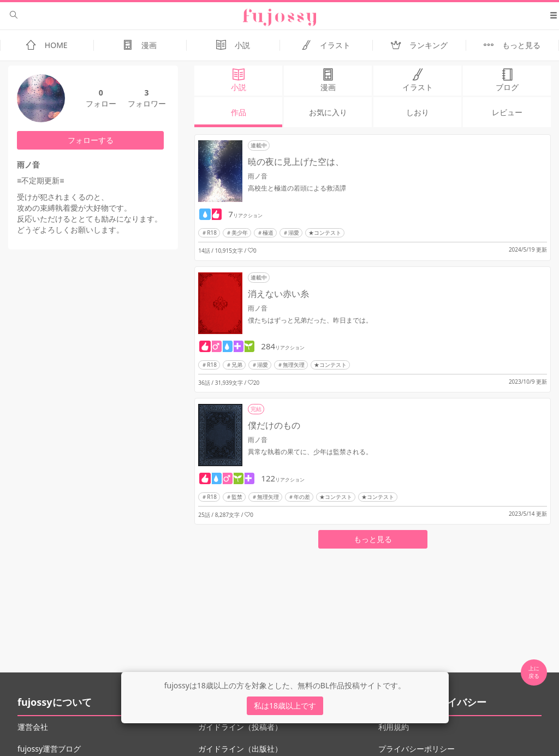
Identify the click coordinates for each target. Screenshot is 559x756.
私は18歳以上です (285, 706)
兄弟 (237, 365)
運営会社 (33, 727)
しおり (418, 112)
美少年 (240, 233)
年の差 (302, 497)
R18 (212, 233)
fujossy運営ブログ (49, 749)
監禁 (237, 497)
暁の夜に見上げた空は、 (296, 162)
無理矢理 (294, 365)
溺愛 (294, 233)
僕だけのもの (274, 425)
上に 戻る (534, 672)
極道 (268, 233)
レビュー (507, 112)
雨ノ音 (258, 176)
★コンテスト (325, 233)
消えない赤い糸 (278, 294)
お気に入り (328, 112)
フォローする (91, 140)
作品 (239, 112)
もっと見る (373, 539)
